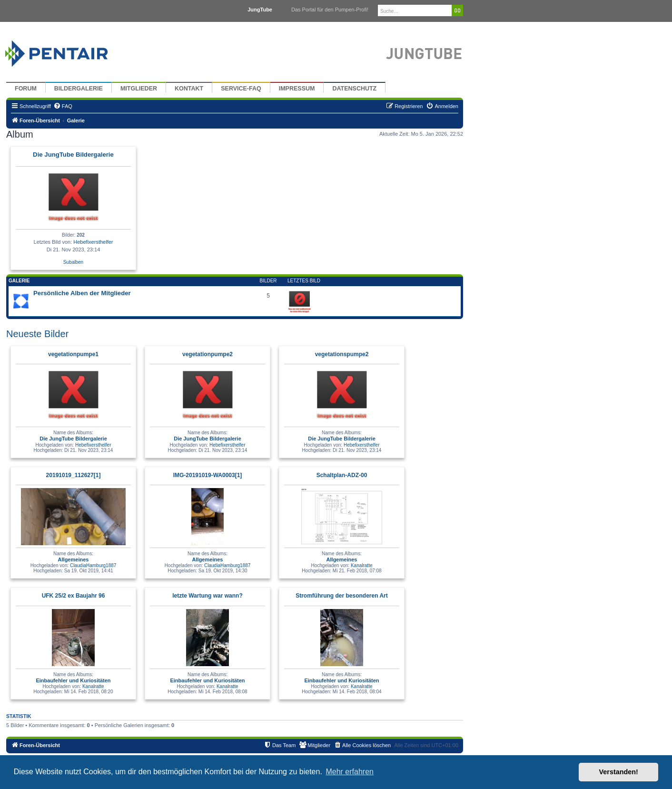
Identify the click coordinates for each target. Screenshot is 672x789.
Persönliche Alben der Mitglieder (82, 293)
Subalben (73, 262)
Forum (26, 89)
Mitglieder (139, 89)
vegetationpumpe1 (73, 354)
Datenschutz (354, 89)
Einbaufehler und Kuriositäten (73, 680)
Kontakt (189, 89)
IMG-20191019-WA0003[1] (208, 475)
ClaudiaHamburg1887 (93, 565)
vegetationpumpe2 (208, 354)
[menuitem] (63, 106)
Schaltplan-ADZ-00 (342, 475)
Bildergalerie (79, 89)
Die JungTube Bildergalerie (73, 155)
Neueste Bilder (37, 334)
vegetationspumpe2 (342, 354)
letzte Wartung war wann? (208, 596)
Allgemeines (74, 559)
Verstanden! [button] (619, 772)
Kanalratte (362, 565)
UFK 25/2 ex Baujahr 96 (74, 596)
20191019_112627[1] (74, 475)
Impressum (297, 89)
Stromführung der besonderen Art (342, 596)
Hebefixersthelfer (93, 242)
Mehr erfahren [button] (350, 772)
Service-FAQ (241, 89)
